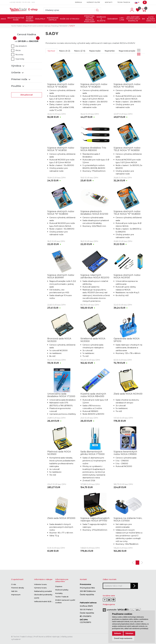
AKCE (3, 19)
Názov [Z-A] (80, 51)
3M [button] (143, 19)
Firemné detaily (18, 588)
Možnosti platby (93, 2)
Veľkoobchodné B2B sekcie (46, 601)
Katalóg (55, 26)
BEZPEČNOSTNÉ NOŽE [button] (16, 19)
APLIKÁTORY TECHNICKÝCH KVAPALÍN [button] (133, 19)
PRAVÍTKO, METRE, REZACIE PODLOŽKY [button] (90, 19)
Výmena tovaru (40, 588)
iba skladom (19, 46)
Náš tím (14, 591)
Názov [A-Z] (65, 51)
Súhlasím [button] (118, 633)
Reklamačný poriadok (43, 591)
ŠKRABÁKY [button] (113, 19)
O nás (14, 584)
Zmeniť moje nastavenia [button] (123, 638)
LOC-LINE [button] (122, 19)
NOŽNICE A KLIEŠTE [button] (101, 19)
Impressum (16, 595)
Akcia (16, 50)
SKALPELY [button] (40, 19)
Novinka (17, 55)
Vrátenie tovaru (40, 584)
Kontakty (109, 2)
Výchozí (51, 51)
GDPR (37, 598)
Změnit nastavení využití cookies (65, 601)
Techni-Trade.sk (124, 2)
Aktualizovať (27, 95)
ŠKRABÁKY (64, 26)
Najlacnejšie (95, 51)
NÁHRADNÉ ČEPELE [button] (53, 19)
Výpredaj (18, 59)
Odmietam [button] (129, 633)
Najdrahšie (110, 51)
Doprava (79, 2)
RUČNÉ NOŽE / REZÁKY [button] (30, 19)
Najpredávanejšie (127, 51)
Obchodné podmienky (43, 595)
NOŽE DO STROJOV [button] (70, 19)
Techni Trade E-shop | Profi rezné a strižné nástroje (31, 26)
